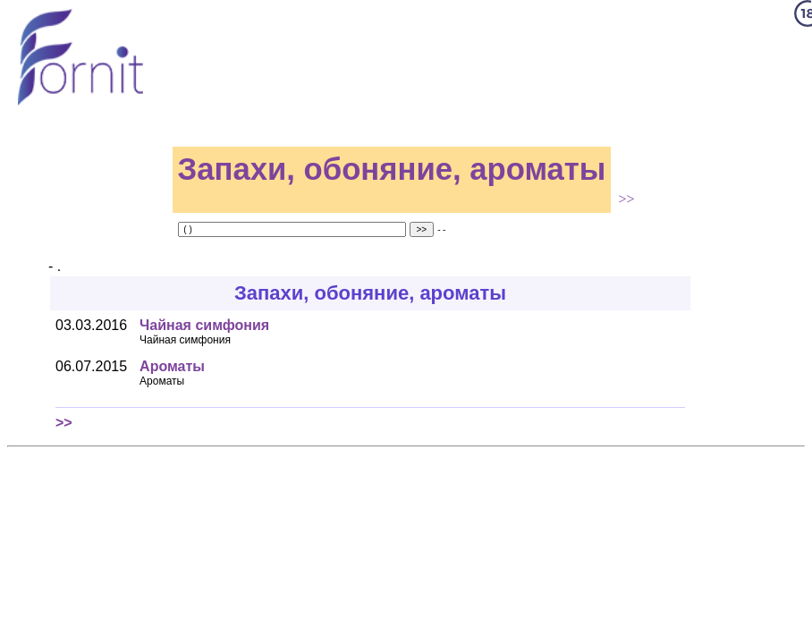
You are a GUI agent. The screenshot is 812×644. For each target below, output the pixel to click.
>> (626, 199)
